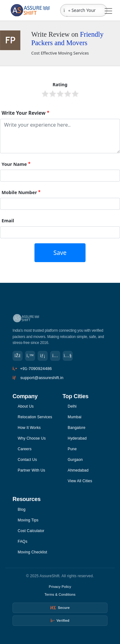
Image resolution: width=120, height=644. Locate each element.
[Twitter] (30, 356)
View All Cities (80, 481)
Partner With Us (32, 470)
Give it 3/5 (60, 94)
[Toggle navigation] (108, 11)
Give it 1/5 (45, 94)
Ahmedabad (78, 470)
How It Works (29, 428)
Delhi (72, 406)
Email (8, 220)
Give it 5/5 (75, 94)
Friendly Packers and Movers (67, 39)
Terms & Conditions (60, 594)
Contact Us (27, 460)
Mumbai (75, 417)
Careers (25, 449)
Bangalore (77, 428)
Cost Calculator (31, 531)
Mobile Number (19, 192)
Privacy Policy (60, 587)
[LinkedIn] (43, 356)
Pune (72, 449)
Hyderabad (77, 438)
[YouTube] (68, 356)
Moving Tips (28, 520)
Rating (60, 84)
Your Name (14, 164)
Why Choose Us (32, 438)
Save (60, 253)
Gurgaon (75, 460)
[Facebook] (18, 356)
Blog (22, 509)
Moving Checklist (33, 552)
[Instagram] (55, 356)
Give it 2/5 (53, 94)
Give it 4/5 (68, 94)
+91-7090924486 (36, 369)
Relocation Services (35, 417)
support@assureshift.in (42, 378)
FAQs (23, 541)
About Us (26, 406)
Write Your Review (23, 113)
